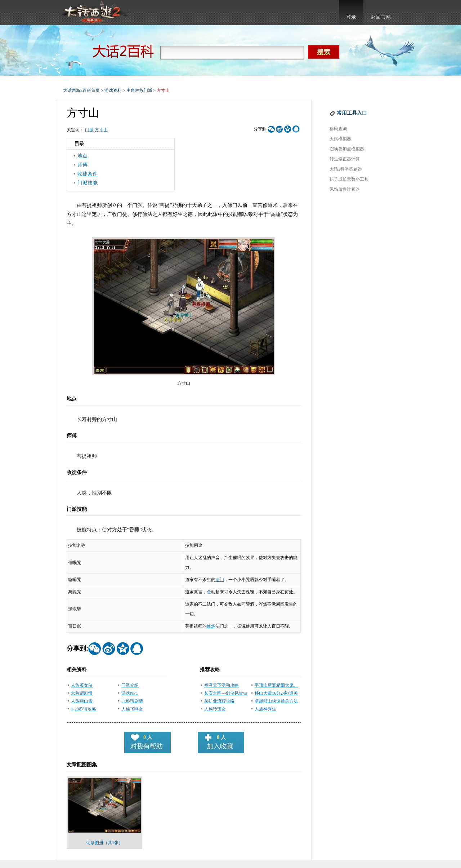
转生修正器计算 (345, 159)
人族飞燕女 (132, 709)
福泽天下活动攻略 (221, 685)
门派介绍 (130, 685)
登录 (351, 17)
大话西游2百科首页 (81, 90)
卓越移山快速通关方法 (276, 701)
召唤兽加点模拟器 (347, 149)
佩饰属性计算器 (345, 189)
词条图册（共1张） (104, 843)
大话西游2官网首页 (94, 13)
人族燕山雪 (82, 701)
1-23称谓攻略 (84, 709)
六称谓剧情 (82, 693)
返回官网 (381, 17)
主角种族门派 (139, 90)
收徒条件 (88, 174)
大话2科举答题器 (346, 169)
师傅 (82, 165)
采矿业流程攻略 (219, 701)
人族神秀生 (265, 709)
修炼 (211, 626)
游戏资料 (113, 90)
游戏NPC (130, 693)
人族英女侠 (82, 685)
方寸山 (101, 130)
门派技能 (88, 183)
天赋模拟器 (340, 139)
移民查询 (338, 129)
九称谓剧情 (132, 701)
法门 (220, 580)
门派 (89, 130)
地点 (82, 156)
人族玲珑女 (215, 709)
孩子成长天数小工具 (349, 179)
